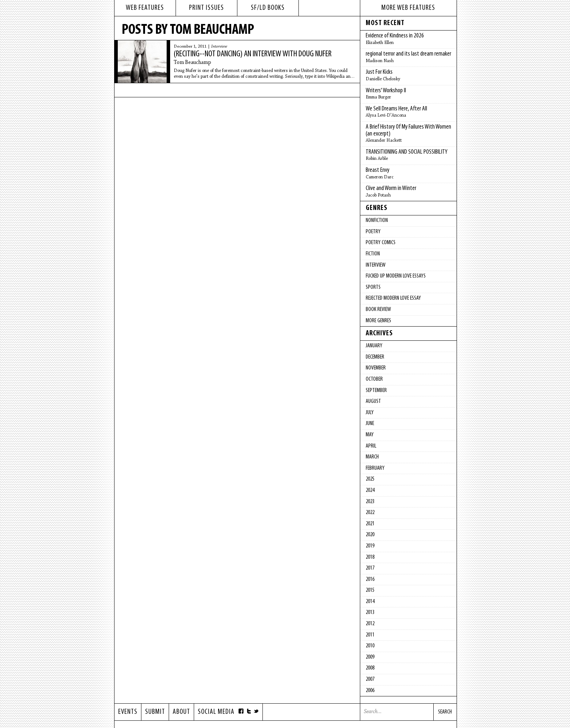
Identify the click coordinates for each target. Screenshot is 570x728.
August (373, 401)
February (375, 468)
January (374, 346)
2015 (370, 590)
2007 (370, 679)
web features (145, 8)
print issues (206, 8)
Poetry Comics (381, 243)
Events (128, 712)
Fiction (373, 254)
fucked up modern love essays (396, 276)
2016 (370, 579)
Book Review (378, 310)
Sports (373, 287)
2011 (370, 635)
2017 (370, 568)
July (370, 413)
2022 (370, 513)
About (181, 712)
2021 (370, 524)
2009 (370, 657)
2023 (370, 502)
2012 (370, 624)
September (376, 391)
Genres (377, 208)
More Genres (378, 321)
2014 (370, 602)
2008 (370, 668)
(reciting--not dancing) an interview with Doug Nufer (253, 54)
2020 (370, 535)
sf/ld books (268, 8)
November (376, 368)
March (372, 457)
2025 (370, 479)
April (371, 446)
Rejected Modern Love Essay (393, 298)
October (374, 379)
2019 (370, 546)
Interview (219, 46)
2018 (370, 557)
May (370, 435)
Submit (155, 712)
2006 (370, 691)
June (370, 424)
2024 (370, 490)
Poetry (373, 232)
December (375, 357)
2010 (370, 646)
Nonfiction (377, 221)
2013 (370, 612)
